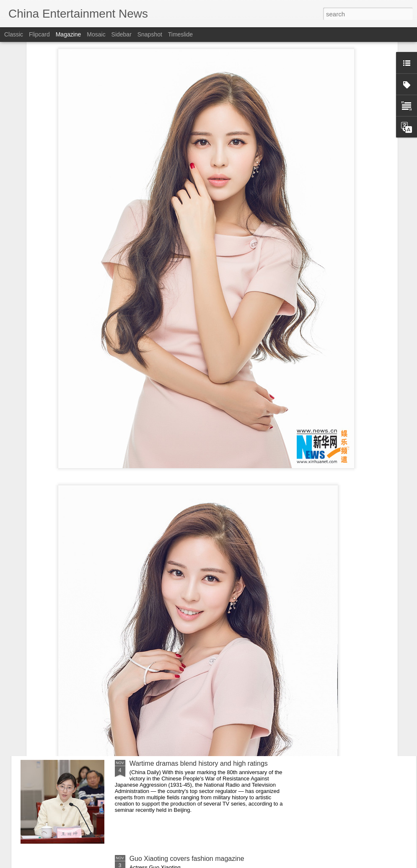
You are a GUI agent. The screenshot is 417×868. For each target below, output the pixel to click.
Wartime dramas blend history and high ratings (199, 763)
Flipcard (39, 34)
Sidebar (122, 34)
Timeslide (180, 34)
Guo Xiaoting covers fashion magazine (187, 859)
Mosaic (96, 34)
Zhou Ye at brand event (164, 668)
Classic (14, 34)
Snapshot (150, 34)
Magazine (69, 34)
